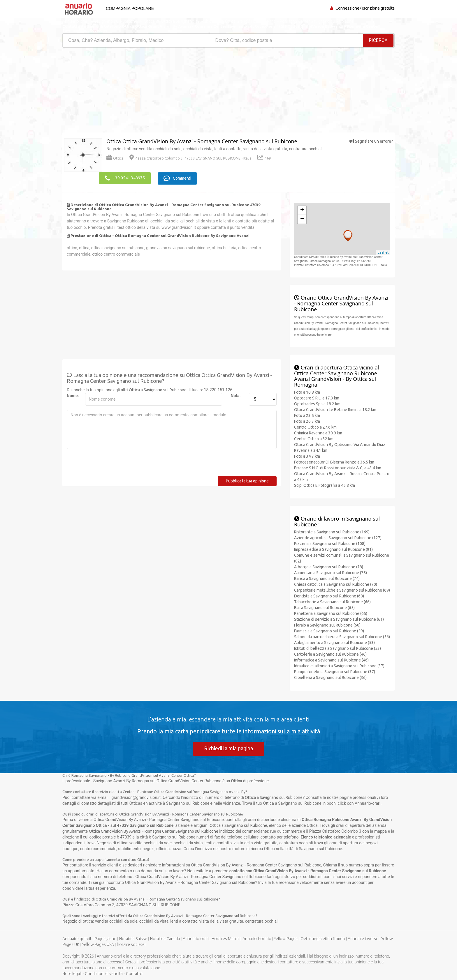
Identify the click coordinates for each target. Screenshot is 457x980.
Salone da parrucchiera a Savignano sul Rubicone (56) (342, 636)
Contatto (134, 974)
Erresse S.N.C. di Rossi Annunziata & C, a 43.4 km (338, 467)
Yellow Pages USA (98, 944)
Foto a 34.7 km (307, 456)
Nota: (236, 395)
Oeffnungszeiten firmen (323, 939)
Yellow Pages (286, 939)
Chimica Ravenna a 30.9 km (318, 432)
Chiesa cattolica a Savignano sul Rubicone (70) (336, 584)
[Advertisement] (143, 92)
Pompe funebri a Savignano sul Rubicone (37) (335, 671)
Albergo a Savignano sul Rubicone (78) (329, 566)
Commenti (179, 178)
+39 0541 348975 (125, 178)
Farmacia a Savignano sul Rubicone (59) (329, 630)
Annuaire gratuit (77, 939)
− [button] (302, 219)
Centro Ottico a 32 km (314, 438)
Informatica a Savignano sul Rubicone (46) (331, 659)
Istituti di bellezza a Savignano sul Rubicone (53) (338, 648)
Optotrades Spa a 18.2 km (317, 403)
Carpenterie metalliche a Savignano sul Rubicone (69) (342, 590)
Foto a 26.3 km (307, 421)
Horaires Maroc (226, 939)
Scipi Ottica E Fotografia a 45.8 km (325, 485)
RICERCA (378, 40)
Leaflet (383, 252)
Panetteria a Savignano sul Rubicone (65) (331, 613)
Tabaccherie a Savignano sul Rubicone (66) (332, 601)
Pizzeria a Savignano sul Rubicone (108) (330, 543)
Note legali (72, 974)
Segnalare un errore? (371, 141)
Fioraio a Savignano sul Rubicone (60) (327, 625)
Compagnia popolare (129, 8)
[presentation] (111, 464)
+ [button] (302, 210)
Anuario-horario (257, 939)
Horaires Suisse (133, 939)
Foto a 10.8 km (307, 392)
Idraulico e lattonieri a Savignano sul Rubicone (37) (339, 665)
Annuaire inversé (363, 939)
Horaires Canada (165, 939)
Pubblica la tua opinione (247, 480)
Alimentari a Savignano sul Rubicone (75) (331, 572)
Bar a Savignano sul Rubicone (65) (324, 607)
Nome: (73, 395)
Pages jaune (105, 939)
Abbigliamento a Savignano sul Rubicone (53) (334, 642)
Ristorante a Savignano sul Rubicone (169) (332, 531)
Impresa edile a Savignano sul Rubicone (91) (333, 549)
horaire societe (131, 944)
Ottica (115, 158)
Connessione (347, 8)
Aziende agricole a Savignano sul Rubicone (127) (338, 537)
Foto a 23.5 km (307, 415)
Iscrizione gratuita (378, 8)
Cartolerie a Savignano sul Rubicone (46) (330, 654)
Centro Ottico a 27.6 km (315, 427)
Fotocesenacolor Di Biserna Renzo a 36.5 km (334, 461)
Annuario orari (196, 939)
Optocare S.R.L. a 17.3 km (317, 397)
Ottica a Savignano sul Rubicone (158, 389)
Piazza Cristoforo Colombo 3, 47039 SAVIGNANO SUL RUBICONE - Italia (190, 158)
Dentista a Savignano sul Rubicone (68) (329, 595)
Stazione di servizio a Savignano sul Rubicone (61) (339, 619)
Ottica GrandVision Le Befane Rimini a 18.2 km (335, 409)
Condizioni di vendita (104, 974)
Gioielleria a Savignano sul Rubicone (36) (330, 677)
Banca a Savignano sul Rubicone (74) (327, 578)
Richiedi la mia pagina (228, 748)
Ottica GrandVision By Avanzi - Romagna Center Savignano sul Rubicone (154, 831)
